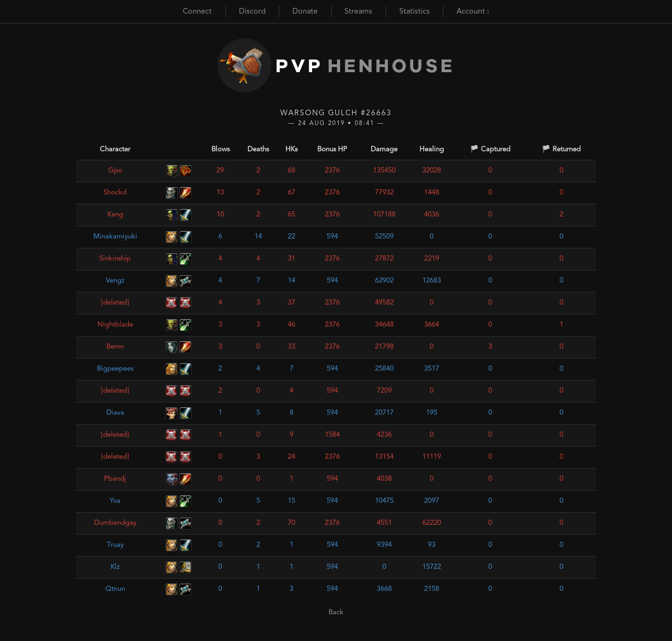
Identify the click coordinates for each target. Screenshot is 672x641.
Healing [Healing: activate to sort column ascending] (432, 150)
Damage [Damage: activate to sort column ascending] (384, 150)
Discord (252, 12)
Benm (115, 347)
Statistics (414, 12)
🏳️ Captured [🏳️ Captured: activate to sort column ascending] (490, 150)
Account (473, 12)
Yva (115, 501)
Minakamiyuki (115, 237)
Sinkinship (115, 259)
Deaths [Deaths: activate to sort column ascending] (258, 150)
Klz (115, 567)
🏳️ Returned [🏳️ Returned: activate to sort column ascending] (561, 150)
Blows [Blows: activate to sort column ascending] (220, 150)
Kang (115, 215)
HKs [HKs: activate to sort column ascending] (291, 150)
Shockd (115, 193)
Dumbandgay (115, 523)
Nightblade (115, 325)
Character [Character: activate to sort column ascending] (115, 150)
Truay (115, 545)
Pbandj (115, 479)
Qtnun (115, 589)
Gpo (115, 171)
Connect (197, 12)
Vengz (115, 281)
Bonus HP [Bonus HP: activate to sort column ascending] (332, 150)
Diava (115, 413)
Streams (358, 12)
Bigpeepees (115, 369)
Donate (305, 12)
